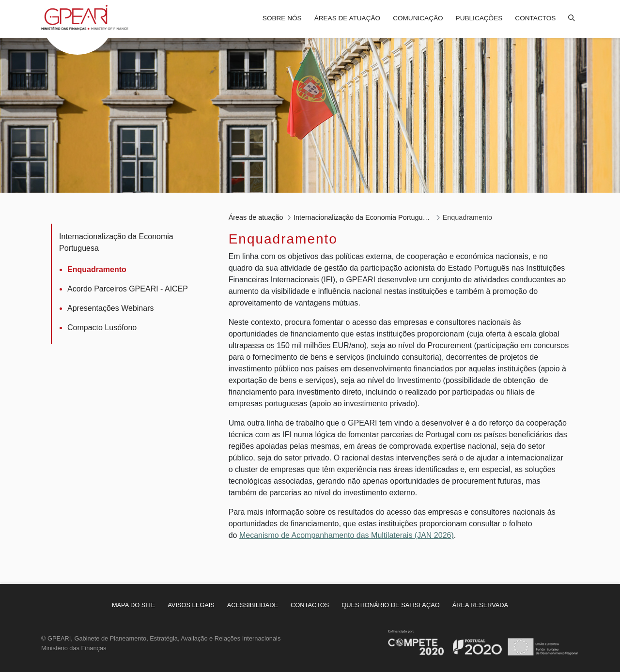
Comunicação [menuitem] (418, 18)
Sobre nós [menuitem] (282, 18)
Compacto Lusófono (102, 328)
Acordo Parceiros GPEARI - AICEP (128, 289)
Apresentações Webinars (110, 308)
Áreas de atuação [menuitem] (347, 18)
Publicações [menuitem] (479, 18)
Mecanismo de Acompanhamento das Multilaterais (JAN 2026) (347, 535)
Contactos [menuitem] (535, 18)
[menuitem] (133, 605)
